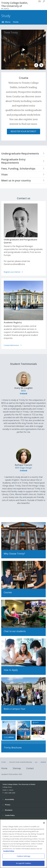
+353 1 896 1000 (10, 793)
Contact (30, 768)
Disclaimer (9, 810)
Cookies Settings (23, 856)
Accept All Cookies (23, 863)
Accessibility (9, 799)
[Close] (44, 823)
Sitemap (17, 768)
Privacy (8, 804)
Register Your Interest (23, 131)
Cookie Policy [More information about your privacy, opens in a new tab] (9, 851)
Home (16, 22)
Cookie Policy (10, 815)
